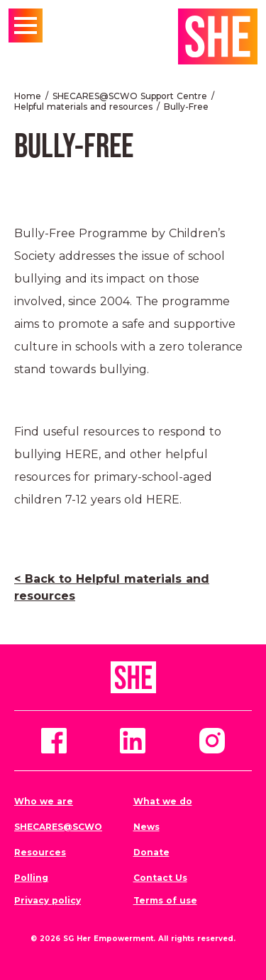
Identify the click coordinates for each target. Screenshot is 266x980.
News (146, 827)
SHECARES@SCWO (58, 827)
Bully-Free (186, 107)
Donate (151, 852)
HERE (82, 454)
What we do (163, 801)
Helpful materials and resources (83, 107)
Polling (31, 878)
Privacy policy (48, 900)
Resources (40, 852)
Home (28, 96)
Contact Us (160, 878)
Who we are (44, 801)
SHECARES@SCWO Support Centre (130, 96)
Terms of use (165, 900)
